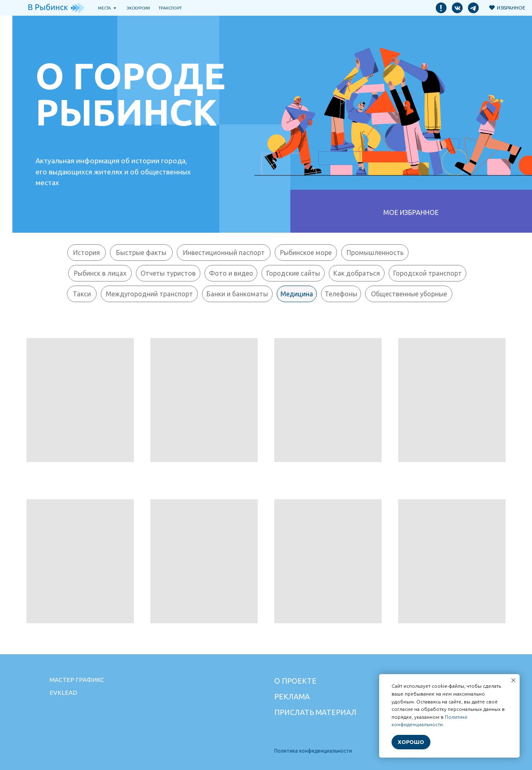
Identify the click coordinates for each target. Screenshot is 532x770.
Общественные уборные (409, 294)
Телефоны (341, 294)
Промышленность (375, 253)
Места (104, 8)
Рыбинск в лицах (100, 273)
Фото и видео (231, 273)
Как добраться (357, 273)
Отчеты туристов (168, 273)
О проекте (295, 681)
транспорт (170, 8)
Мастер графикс (77, 680)
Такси (82, 294)
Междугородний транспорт (149, 294)
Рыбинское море (306, 253)
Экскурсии (138, 8)
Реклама (292, 696)
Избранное (511, 8)
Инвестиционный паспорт (224, 253)
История (87, 253)
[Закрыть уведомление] (513, 680)
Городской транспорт (427, 273)
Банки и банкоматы (237, 294)
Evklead (63, 693)
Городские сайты (293, 273)
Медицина (297, 294)
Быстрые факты (141, 253)
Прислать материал (315, 712)
